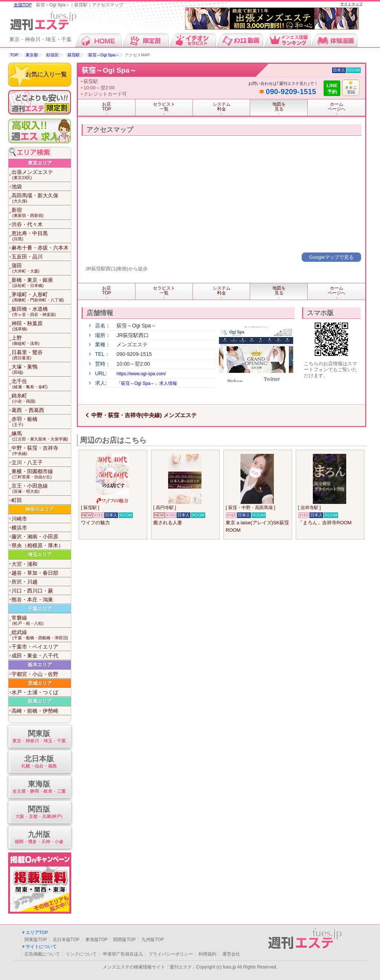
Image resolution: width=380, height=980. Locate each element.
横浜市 (19, 528)
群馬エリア (40, 701)
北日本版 (39, 762)
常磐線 (41, 621)
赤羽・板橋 (41, 422)
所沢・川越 (24, 582)
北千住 (41, 384)
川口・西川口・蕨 (32, 591)
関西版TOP (124, 940)
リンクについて (81, 954)
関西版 (39, 813)
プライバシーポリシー (171, 954)
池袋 (17, 187)
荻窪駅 (74, 55)
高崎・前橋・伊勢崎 (35, 711)
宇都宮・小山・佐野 (35, 674)
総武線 (41, 635)
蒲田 (41, 268)
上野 (41, 341)
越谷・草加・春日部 (35, 573)
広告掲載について (42, 954)
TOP (14, 55)
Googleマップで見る (331, 257)
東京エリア (40, 163)
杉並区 (53, 55)
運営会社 (231, 954)
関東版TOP (36, 940)
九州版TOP (153, 940)
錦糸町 (41, 398)
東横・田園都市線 (41, 474)
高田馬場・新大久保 (41, 198)
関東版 (39, 737)
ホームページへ (337, 107)
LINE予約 (332, 89)
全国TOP (23, 5)
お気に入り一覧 (46, 74)
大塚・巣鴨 (41, 369)
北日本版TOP (66, 940)
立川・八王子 (27, 462)
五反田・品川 (27, 257)
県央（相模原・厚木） (37, 545)
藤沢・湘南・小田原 (35, 537)
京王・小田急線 (41, 489)
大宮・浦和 (24, 564)
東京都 (32, 55)
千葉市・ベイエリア (35, 647)
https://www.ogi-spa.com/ (141, 374)
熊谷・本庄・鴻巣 (32, 600)
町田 (17, 500)
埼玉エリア (40, 555)
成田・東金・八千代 (35, 656)
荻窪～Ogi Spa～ (104, 55)
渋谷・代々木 (27, 224)
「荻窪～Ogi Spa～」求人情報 (147, 383)
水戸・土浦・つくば (35, 692)
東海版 (39, 787)
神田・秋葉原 (41, 326)
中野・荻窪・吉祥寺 (41, 451)
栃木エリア (40, 665)
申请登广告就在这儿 (123, 954)
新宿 (41, 213)
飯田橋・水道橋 (41, 312)
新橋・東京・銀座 (41, 283)
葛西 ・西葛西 (28, 410)
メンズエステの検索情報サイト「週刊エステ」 (150, 967)
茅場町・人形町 (41, 297)
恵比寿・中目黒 (41, 236)
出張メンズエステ (41, 175)
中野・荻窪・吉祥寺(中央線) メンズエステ (144, 415)
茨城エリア (40, 683)
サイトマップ (351, 4)
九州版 (39, 838)
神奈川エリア (40, 509)
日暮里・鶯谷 (41, 355)
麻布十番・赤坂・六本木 (40, 248)
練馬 (41, 436)
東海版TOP (96, 940)
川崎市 (19, 519)
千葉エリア (40, 609)
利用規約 (207, 954)
